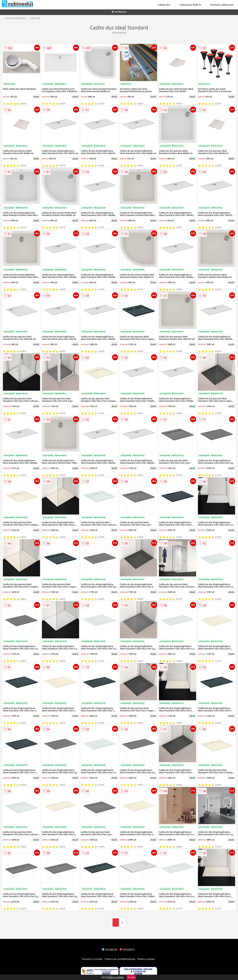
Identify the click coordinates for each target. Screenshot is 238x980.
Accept (131, 977)
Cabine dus (164, 5)
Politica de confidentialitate (120, 959)
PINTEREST (127, 950)
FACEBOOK (110, 950)
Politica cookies (146, 959)
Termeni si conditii (92, 959)
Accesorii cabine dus (222, 5)
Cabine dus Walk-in (190, 5)
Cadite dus (35, 18)
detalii (36, 96)
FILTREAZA (119, 12)
